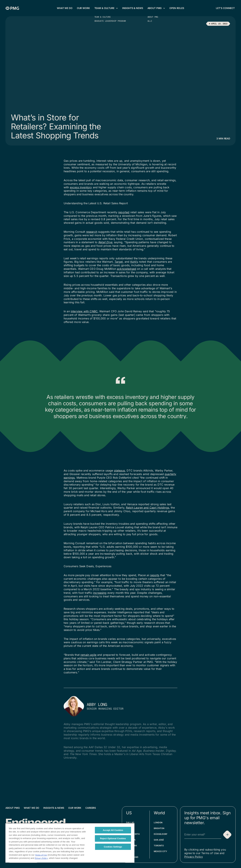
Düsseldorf (161, 834)
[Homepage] (12, 8)
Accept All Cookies (113, 830)
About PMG (13, 808)
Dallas (130, 823)
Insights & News (54, 808)
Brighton (159, 828)
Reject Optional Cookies (113, 838)
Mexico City (160, 851)
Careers (91, 808)
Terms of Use (41, 855)
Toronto (159, 846)
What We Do (32, 808)
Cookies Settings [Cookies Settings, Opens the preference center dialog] (113, 847)
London (158, 823)
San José (159, 840)
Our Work (75, 808)
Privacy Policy (194, 857)
